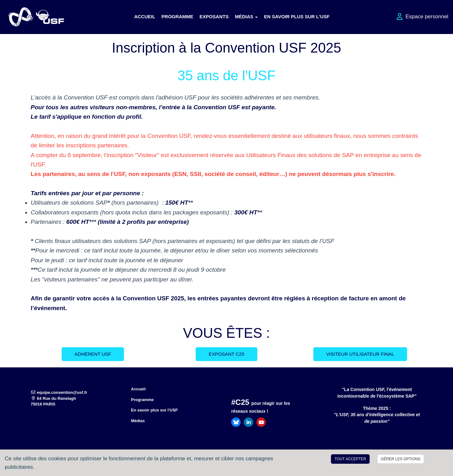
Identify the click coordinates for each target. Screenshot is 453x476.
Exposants (214, 17)
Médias (138, 421)
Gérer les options (400, 459)
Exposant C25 (226, 354)
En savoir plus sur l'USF (297, 17)
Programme (177, 17)
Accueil (145, 17)
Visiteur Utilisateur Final (360, 354)
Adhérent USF (93, 354)
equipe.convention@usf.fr (59, 392)
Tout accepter (350, 459)
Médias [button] (246, 17)
